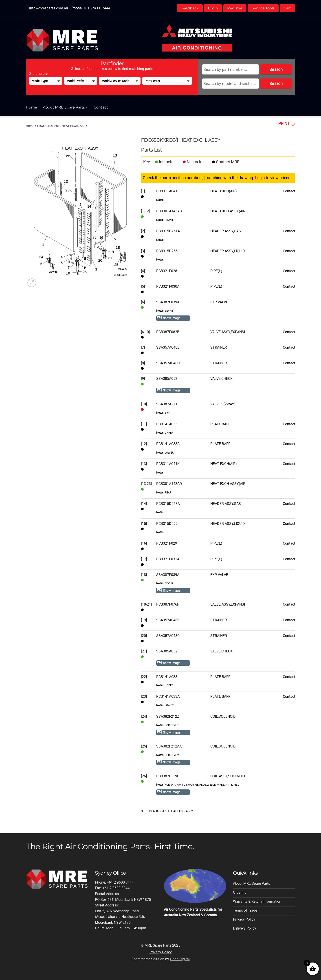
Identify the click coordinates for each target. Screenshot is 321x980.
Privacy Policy (161, 952)
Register (235, 8)
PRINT (287, 123)
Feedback (190, 8)
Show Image (172, 318)
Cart (287, 8)
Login (213, 8)
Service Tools (263, 8)
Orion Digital (180, 959)
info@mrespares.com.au (49, 8)
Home (31, 107)
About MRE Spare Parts (65, 107)
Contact (101, 107)
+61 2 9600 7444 (97, 8)
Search (276, 69)
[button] (32, 283)
